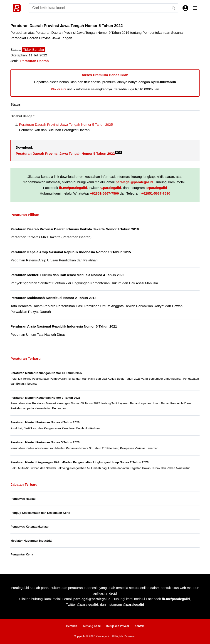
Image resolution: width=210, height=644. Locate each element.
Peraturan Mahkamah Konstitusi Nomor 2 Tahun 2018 (53, 298)
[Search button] (173, 8)
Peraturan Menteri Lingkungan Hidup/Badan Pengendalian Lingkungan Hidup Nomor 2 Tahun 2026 (79, 462)
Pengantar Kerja (22, 554)
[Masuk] (185, 8)
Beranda (72, 626)
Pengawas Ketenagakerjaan (30, 527)
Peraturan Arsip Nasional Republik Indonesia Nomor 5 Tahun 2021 (64, 326)
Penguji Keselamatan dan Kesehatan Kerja (40, 513)
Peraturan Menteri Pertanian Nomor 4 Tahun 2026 (45, 422)
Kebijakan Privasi (117, 626)
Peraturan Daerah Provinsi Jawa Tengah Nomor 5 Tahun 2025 (66, 124)
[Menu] (195, 8)
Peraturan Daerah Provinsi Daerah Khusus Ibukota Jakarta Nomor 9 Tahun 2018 (75, 229)
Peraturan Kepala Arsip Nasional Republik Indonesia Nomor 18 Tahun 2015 (71, 252)
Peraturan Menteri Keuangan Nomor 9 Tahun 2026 (45, 398)
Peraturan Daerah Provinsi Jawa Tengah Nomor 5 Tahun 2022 (69, 153)
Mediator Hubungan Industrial (31, 541)
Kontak (139, 626)
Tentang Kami (92, 626)
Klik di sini (58, 89)
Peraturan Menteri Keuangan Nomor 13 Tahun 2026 (46, 373)
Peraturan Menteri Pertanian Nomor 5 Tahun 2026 (45, 442)
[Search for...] (99, 8)
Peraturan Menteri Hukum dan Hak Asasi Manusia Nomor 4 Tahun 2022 (67, 275)
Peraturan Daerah (35, 61)
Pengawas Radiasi (23, 499)
